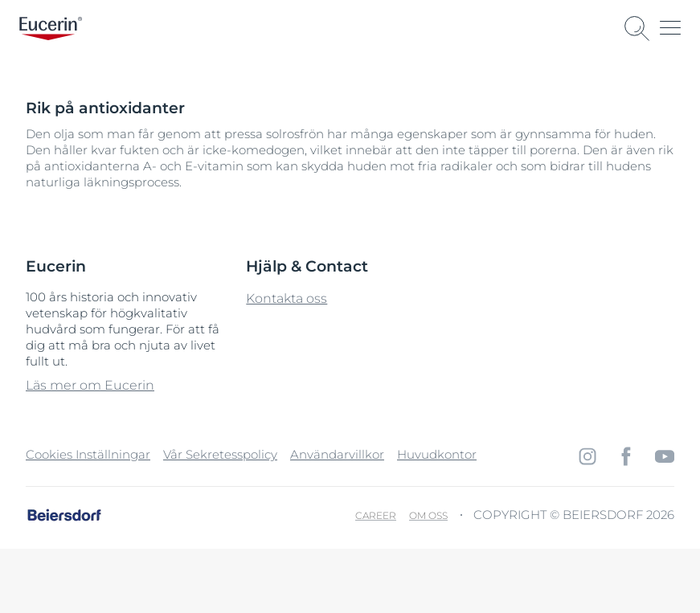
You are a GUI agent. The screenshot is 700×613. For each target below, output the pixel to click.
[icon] (587, 456)
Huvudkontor (437, 454)
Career (376, 515)
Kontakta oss (287, 298)
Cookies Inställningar (88, 454)
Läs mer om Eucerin (90, 385)
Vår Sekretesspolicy (220, 454)
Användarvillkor (337, 454)
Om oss (428, 515)
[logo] (51, 29)
